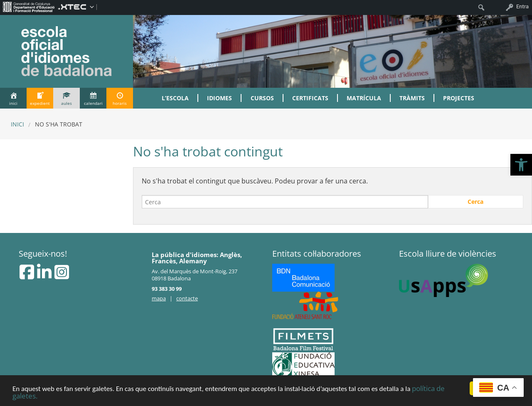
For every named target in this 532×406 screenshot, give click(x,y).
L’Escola (175, 98)
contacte (187, 298)
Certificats (310, 98)
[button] (521, 165)
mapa (159, 298)
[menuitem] (29, 7)
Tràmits (412, 98)
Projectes (459, 98)
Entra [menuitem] (522, 6)
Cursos (262, 98)
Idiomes (219, 98)
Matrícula (364, 98)
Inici (17, 124)
